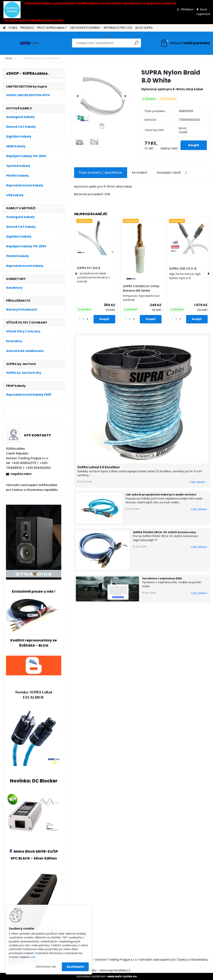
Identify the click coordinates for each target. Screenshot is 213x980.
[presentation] (78, 96)
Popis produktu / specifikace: (101, 173)
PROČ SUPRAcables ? (52, 28)
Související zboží (173, 173)
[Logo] (29, 43)
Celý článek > (198, 482)
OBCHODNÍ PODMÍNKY (85, 28)
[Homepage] (4, 28)
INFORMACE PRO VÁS (118, 28)
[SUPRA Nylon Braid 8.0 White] (102, 96)
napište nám (21, 474)
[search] (136, 44)
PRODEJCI (27, 28)
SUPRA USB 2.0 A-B (183, 269)
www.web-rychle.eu (122, 976)
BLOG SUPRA (144, 28)
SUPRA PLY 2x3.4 (89, 268)
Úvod (9, 58)
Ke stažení (140, 173)
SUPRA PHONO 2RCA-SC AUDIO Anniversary (164, 532)
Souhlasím (75, 967)
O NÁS (13, 28)
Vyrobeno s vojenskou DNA (162, 578)
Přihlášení (187, 9)
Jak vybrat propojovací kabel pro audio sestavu (161, 495)
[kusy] (154, 145)
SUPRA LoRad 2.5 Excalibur (99, 467)
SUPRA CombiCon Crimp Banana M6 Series (141, 288)
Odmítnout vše (46, 967)
